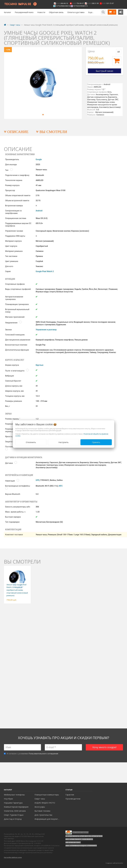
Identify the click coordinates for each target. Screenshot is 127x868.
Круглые (39, 365)
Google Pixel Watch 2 (45, 271)
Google (39, 159)
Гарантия (70, 795)
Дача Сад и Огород (13, 819)
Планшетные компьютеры (47, 795)
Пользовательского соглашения (43, 753)
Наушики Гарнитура (13, 803)
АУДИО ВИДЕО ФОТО (45, 803)
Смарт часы (40, 799)
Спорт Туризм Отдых (14, 815)
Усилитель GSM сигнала (15, 811)
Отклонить (31, 442)
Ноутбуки (8, 799)
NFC (61, 486)
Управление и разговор (46, 330)
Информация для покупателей (48, 819)
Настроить (63, 442)
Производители (73, 799)
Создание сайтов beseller (114, 863)
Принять (96, 442)
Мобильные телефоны (14, 795)
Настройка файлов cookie (13, 857)
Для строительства (43, 815)
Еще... (91, 12)
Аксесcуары (40, 807)
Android (39, 211)
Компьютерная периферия (16, 807)
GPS (37, 480)
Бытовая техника (42, 811)
